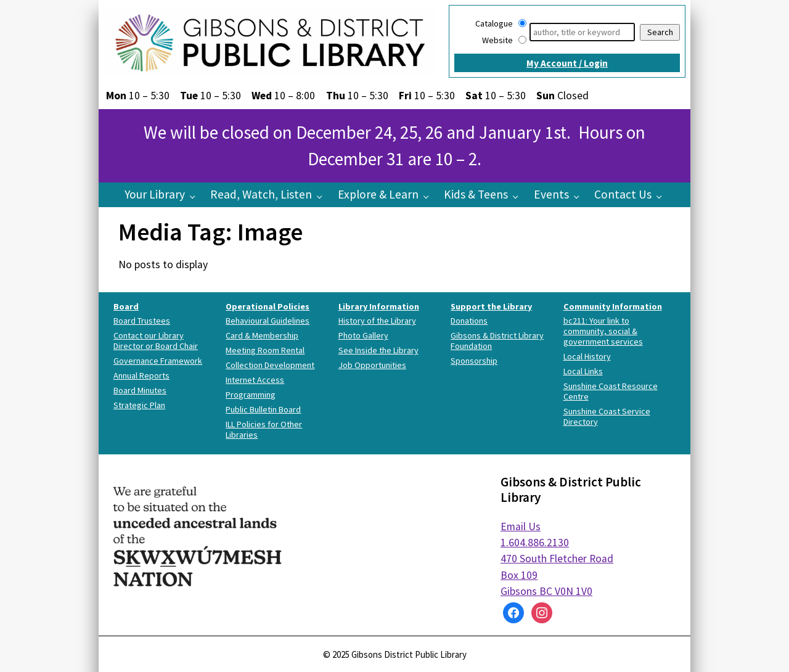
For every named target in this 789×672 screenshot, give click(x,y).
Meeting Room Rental (265, 350)
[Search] (582, 32)
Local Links (583, 371)
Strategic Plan (139, 405)
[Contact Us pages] (662, 196)
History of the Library (377, 321)
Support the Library (491, 306)
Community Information (613, 306)
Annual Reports (141, 375)
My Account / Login (567, 63)
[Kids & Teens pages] (519, 196)
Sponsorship (474, 361)
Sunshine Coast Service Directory (607, 416)
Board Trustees (142, 321)
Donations (469, 321)
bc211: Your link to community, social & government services (603, 331)
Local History (587, 356)
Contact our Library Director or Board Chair (156, 341)
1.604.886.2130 (535, 543)
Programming (251, 395)
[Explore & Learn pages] (429, 196)
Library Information (379, 306)
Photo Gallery (363, 335)
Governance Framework (158, 361)
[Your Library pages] (196, 196)
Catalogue (494, 23)
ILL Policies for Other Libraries (264, 429)
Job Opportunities (372, 365)
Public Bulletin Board (263, 409)
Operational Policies (268, 306)
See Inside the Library (378, 350)
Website (497, 40)
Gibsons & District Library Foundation (497, 341)
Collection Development (270, 365)
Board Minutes (140, 390)
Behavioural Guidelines (268, 321)
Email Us (521, 527)
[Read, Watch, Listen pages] (323, 196)
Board (126, 306)
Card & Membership (262, 335)
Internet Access (255, 380)
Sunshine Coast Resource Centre (611, 391)
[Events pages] (580, 196)
